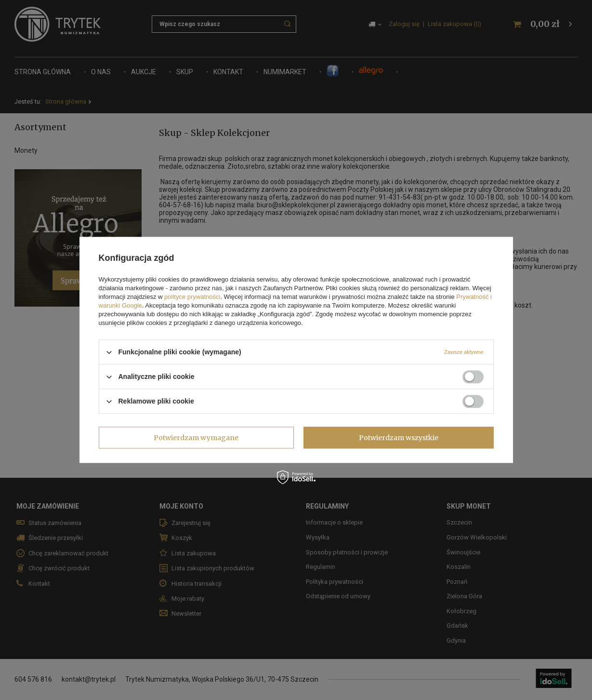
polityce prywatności (192, 297)
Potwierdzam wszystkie (399, 438)
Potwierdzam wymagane (196, 438)
